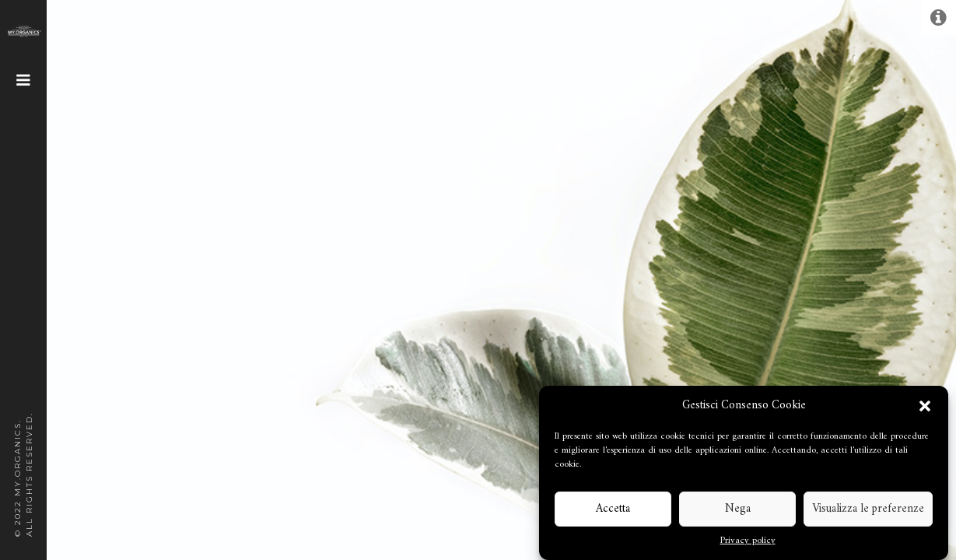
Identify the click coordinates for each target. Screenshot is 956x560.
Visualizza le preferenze (868, 509)
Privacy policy (748, 541)
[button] (925, 406)
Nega (738, 509)
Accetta (613, 509)
